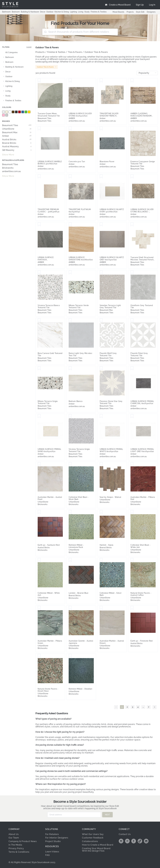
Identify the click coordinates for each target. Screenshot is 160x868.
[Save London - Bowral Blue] (70, 560)
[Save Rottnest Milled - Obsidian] (70, 656)
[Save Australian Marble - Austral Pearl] (39, 464)
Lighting (74, 12)
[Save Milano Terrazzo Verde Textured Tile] (70, 272)
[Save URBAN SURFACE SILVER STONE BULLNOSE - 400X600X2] (132, 176)
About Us (14, 834)
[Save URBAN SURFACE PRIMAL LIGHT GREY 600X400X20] (132, 416)
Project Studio (53, 841)
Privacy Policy (16, 848)
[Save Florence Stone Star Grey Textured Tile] (101, 368)
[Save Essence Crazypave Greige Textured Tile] (132, 129)
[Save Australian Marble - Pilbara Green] (39, 608)
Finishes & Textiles (99, 12)
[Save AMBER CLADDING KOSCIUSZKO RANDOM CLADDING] (132, 81)
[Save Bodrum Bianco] (70, 368)
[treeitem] (17, 53)
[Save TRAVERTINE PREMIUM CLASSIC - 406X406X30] (39, 176)
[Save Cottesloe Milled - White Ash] (39, 560)
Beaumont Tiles (17, 125)
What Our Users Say (93, 834)
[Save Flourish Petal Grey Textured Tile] (132, 320)
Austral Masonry (17, 147)
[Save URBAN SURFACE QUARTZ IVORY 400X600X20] (101, 176)
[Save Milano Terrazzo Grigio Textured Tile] (39, 368)
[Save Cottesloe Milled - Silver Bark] (101, 560)
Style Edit (140, 12)
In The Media (15, 845)
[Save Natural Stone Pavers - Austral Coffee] (132, 560)
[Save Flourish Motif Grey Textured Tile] (101, 320)
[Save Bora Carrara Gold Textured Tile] (39, 320)
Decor (43, 12)
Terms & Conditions (19, 852)
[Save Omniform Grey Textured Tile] (132, 272)
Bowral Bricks (17, 143)
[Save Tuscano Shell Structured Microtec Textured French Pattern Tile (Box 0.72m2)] (132, 224)
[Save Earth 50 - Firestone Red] (132, 608)
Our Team (14, 838)
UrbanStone (17, 129)
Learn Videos (52, 852)
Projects (130, 12)
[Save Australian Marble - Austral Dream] (101, 608)
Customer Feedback (93, 838)
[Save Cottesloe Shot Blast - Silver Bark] (70, 464)
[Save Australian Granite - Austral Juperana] (70, 608)
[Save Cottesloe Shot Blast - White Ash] (132, 512)
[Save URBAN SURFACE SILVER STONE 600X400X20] (70, 81)
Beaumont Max (17, 132)
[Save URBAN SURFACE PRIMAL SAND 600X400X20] (39, 416)
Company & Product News (23, 841)
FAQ (47, 855)
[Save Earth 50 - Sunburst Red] (39, 512)
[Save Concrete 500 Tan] (70, 129)
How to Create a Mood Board (98, 845)
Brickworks (8, 168)
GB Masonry (17, 150)
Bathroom (6, 12)
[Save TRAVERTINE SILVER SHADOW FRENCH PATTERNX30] (101, 81)
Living (81, 12)
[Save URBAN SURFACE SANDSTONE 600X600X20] (70, 224)
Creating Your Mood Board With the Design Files (96, 850)
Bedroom (16, 12)
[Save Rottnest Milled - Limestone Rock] (70, 512)
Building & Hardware (30, 12)
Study (87, 12)
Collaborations (90, 841)
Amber (17, 136)
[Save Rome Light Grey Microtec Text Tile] (70, 320)
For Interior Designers (57, 838)
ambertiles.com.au (11, 171)
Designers (151, 12)
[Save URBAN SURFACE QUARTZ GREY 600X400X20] (101, 224)
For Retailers (52, 834)
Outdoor (50, 12)
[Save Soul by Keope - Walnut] (101, 464)
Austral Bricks (17, 140)
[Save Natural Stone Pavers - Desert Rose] (39, 656)
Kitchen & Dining (62, 12)
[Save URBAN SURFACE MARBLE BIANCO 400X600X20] (39, 129)
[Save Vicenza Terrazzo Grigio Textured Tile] (70, 416)
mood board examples (74, 789)
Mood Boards (118, 12)
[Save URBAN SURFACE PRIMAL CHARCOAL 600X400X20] (132, 368)
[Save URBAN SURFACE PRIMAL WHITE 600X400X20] (101, 416)
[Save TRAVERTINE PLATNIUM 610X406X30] (70, 176)
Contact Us (125, 834)
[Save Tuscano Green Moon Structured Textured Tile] (39, 81)
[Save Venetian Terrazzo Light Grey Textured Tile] (101, 272)
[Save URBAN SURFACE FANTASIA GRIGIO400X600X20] (39, 224)
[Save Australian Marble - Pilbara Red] (132, 464)
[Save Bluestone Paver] (101, 129)
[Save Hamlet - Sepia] (101, 512)
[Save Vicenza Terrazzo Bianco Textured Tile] (39, 272)
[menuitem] (152, 5)
